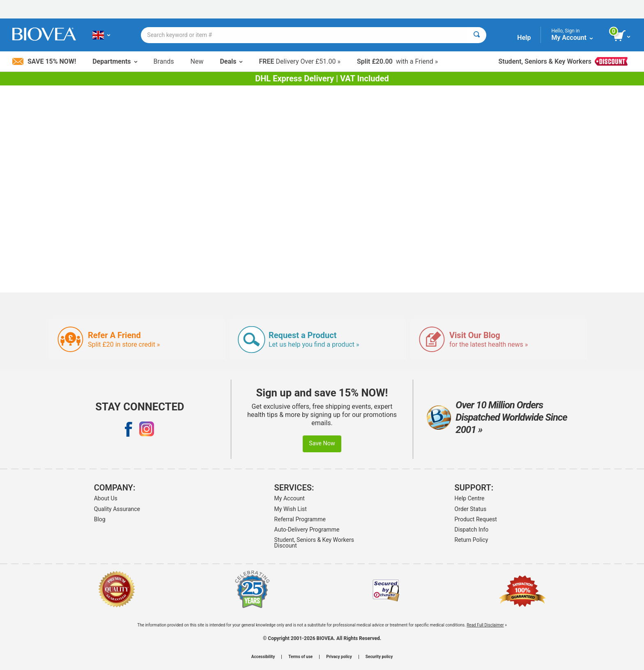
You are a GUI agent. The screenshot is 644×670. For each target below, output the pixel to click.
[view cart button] (622, 36)
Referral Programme (300, 519)
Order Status (471, 509)
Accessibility (263, 657)
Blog (100, 519)
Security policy (379, 657)
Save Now (322, 443)
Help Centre (470, 498)
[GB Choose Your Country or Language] (101, 35)
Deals (231, 61)
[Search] (477, 35)
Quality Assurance (117, 509)
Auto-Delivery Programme (307, 530)
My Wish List (291, 509)
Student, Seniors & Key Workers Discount (314, 543)
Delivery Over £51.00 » (299, 61)
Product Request (476, 519)
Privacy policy (339, 657)
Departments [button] (115, 61)
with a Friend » (397, 61)
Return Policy (471, 540)
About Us (106, 498)
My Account (290, 498)
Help (524, 38)
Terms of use (300, 657)
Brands (164, 61)
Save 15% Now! (44, 61)
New (197, 61)
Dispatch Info (472, 530)
